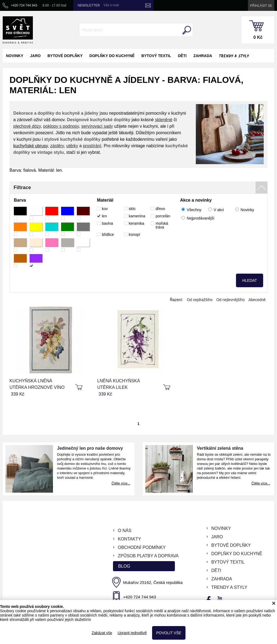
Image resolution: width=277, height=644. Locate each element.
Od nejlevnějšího (231, 300)
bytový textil (156, 56)
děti (182, 56)
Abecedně (257, 300)
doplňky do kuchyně (112, 56)
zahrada (203, 56)
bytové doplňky (65, 56)
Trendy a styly (234, 56)
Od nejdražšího (200, 300)
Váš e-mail (111, 5)
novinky (15, 56)
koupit (80, 387)
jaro (35, 56)
